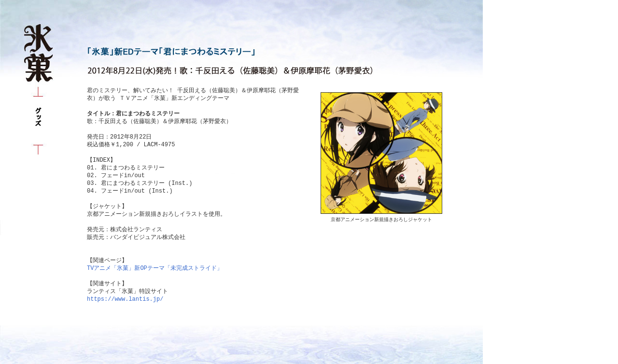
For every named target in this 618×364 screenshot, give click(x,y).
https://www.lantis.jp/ (125, 299)
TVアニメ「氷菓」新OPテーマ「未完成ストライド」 (155, 268)
